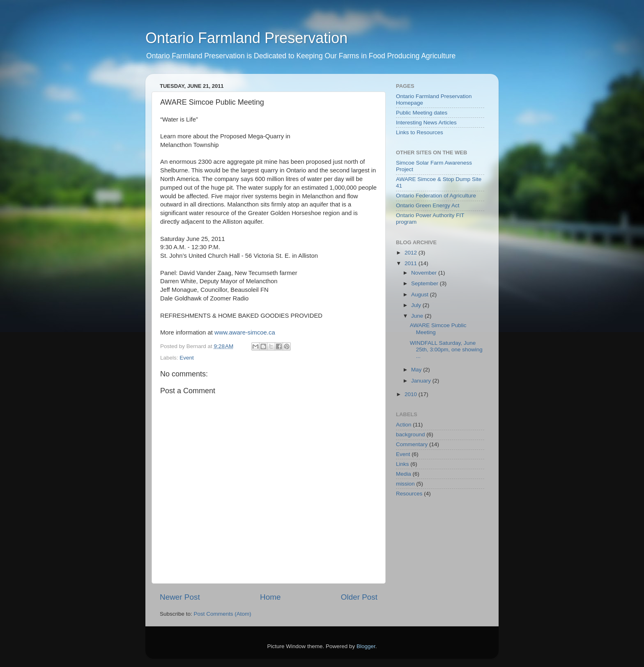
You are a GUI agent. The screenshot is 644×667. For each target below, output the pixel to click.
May (417, 370)
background (411, 434)
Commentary (412, 444)
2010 (412, 394)
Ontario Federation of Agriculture (436, 196)
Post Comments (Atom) (223, 614)
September (425, 283)
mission (405, 484)
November (425, 273)
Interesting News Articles (426, 123)
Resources (409, 494)
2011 (412, 263)
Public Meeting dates (422, 113)
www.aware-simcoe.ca (245, 332)
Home (270, 597)
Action (404, 425)
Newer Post (180, 597)
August (421, 295)
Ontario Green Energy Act (428, 205)
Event (187, 358)
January (422, 381)
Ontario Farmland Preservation (246, 38)
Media (404, 474)
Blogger (366, 646)
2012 (412, 253)
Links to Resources (420, 132)
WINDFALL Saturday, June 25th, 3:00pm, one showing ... (446, 350)
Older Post (359, 597)
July (417, 305)
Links (402, 464)
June (418, 316)
